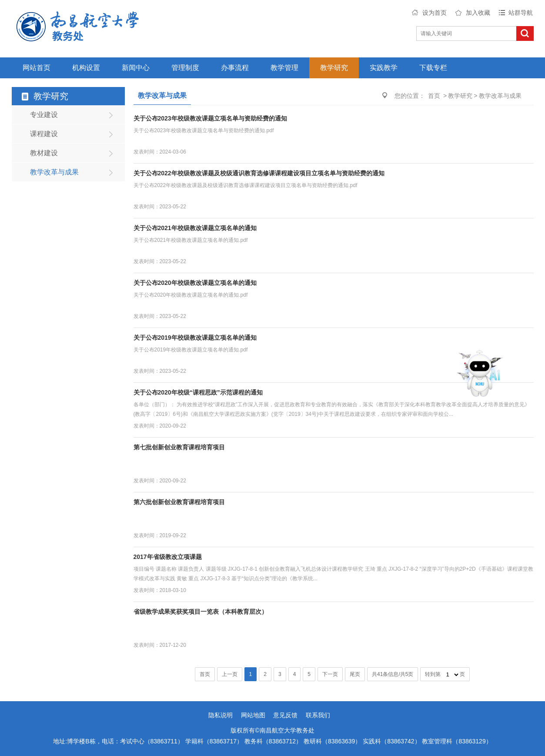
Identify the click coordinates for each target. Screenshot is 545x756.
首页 (434, 96)
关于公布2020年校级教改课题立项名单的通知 (195, 283)
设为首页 (435, 13)
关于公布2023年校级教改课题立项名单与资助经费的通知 (210, 118)
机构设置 (86, 68)
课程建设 (44, 134)
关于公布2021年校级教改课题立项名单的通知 (195, 228)
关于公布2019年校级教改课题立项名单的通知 (195, 338)
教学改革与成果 (54, 172)
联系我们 (318, 715)
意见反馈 (285, 715)
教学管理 (284, 68)
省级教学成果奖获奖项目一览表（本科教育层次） (201, 612)
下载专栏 (433, 68)
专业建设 (44, 115)
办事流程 (235, 68)
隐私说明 (221, 715)
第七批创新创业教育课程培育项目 (179, 447)
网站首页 (37, 68)
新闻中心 (136, 68)
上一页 (230, 674)
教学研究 (334, 68)
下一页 (330, 674)
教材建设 (44, 153)
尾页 (355, 674)
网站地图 (253, 715)
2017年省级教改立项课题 (168, 557)
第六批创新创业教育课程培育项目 (179, 502)
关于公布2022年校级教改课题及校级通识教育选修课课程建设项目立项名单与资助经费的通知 (259, 173)
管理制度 (185, 68)
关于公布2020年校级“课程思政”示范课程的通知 (198, 392)
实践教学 (384, 68)
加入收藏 (478, 13)
